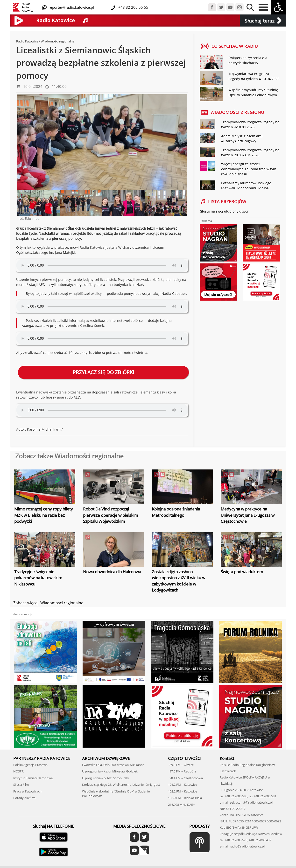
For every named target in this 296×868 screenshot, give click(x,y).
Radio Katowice (27, 41)
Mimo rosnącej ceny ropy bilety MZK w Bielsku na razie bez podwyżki (44, 515)
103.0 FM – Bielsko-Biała (185, 798)
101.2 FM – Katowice (183, 785)
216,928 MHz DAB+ (181, 805)
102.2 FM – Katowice (183, 791)
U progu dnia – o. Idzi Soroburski (105, 778)
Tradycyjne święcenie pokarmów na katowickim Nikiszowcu (38, 578)
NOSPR (18, 771)
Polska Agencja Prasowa (30, 765)
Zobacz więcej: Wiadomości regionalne (48, 603)
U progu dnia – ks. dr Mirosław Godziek (110, 771)
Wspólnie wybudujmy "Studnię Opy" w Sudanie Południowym (253, 92)
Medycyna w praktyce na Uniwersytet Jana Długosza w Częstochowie (248, 515)
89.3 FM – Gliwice (181, 765)
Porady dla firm (24, 798)
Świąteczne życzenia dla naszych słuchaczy (248, 60)
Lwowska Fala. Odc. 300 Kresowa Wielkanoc (113, 765)
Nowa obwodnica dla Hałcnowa (112, 572)
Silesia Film (21, 785)
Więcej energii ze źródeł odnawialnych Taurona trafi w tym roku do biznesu (249, 169)
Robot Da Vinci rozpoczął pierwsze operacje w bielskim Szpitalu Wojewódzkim (111, 515)
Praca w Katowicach (27, 791)
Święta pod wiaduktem (242, 572)
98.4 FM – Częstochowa (185, 778)
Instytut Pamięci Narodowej (33, 778)
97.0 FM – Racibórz (182, 771)
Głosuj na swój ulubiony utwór (224, 211)
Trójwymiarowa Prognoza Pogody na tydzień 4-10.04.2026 (254, 76)
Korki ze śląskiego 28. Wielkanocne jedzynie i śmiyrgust (121, 785)
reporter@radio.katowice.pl (71, 7)
